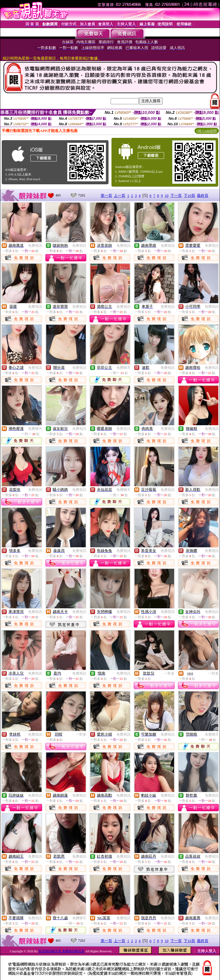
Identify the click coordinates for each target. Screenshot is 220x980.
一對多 (169, 673)
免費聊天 (123, 368)
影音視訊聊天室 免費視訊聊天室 (62, 951)
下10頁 (189, 196)
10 (167, 196)
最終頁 (203, 196)
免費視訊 (35, 246)
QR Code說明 (207, 131)
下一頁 (176, 196)
